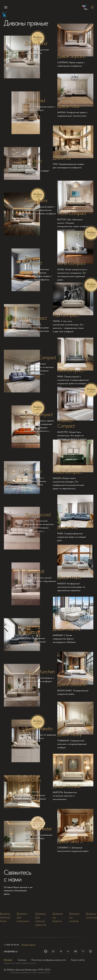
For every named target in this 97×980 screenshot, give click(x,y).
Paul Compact (66, 315)
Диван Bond (36, 43)
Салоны (22, 960)
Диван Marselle (67, 786)
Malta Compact (67, 472)
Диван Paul (35, 100)
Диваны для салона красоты (41, 919)
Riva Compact (70, 370)
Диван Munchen (40, 672)
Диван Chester (38, 829)
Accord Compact (40, 357)
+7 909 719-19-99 (11, 945)
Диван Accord (38, 515)
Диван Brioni (36, 200)
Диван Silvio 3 (70, 841)
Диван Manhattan (28, 629)
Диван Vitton (30, 161)
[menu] (5, 7)
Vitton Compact (72, 213)
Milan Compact (33, 318)
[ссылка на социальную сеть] (46, 951)
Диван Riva (68, 527)
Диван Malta (69, 577)
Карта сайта (78, 960)
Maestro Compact (66, 423)
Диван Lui (62, 158)
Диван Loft (34, 571)
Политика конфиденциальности (49, 960)
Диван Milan (69, 106)
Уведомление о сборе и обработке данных (20, 963)
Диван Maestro (39, 729)
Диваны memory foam (5, 917)
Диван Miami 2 (67, 629)
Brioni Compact (39, 414)
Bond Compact (71, 263)
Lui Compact (30, 472)
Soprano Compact (33, 260)
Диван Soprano (71, 56)
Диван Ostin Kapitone (30, 783)
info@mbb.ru (11, 951)
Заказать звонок (28, 945)
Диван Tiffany (70, 734)
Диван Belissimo (72, 684)
